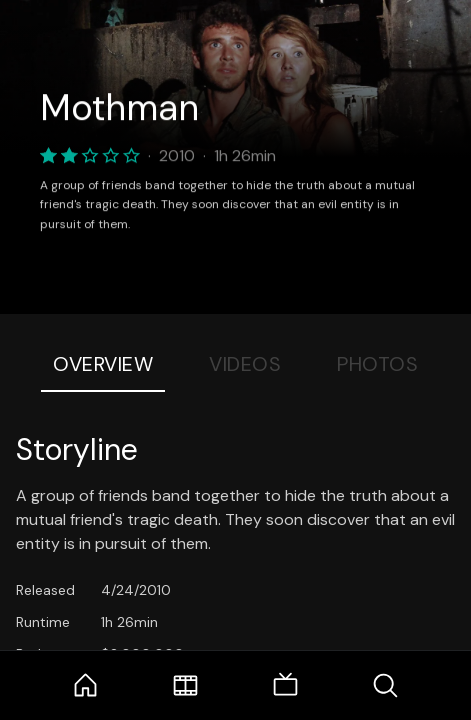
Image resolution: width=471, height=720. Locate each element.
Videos (245, 364)
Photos (377, 364)
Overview (103, 364)
